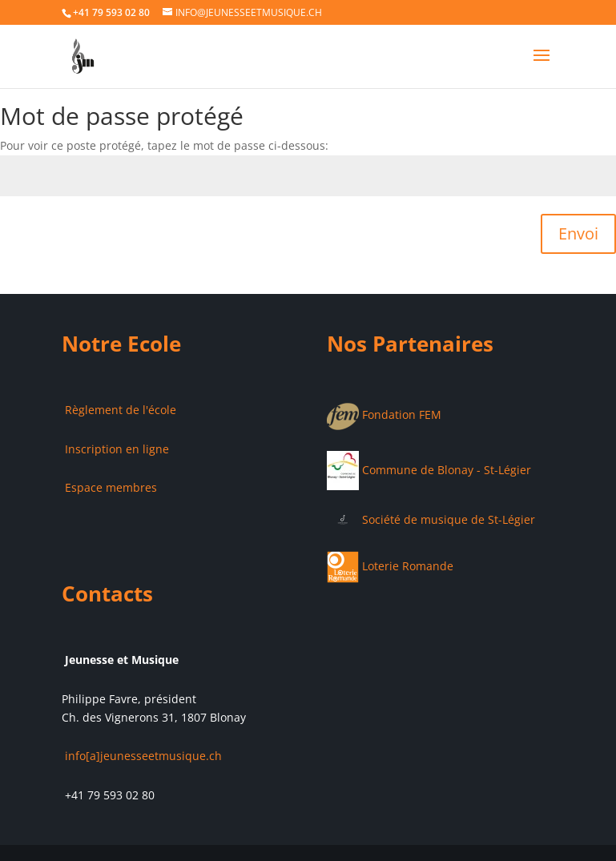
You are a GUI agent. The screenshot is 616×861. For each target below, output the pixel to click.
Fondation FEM (384, 414)
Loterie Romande (390, 566)
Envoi (578, 233)
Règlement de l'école (119, 410)
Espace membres (109, 487)
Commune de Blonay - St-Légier (429, 470)
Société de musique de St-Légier (431, 519)
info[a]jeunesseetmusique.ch (142, 756)
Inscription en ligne (115, 449)
